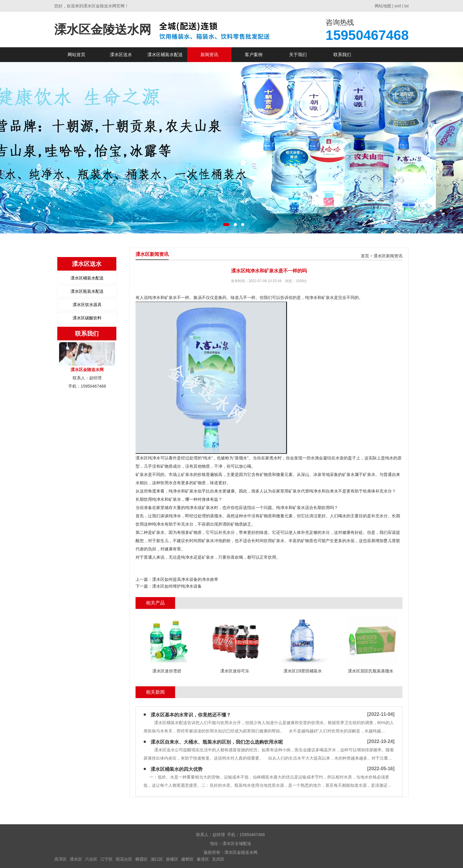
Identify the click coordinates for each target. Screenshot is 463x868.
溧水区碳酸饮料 (87, 318)
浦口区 (157, 859)
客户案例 (254, 55)
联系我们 (342, 55)
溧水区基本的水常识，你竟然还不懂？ (191, 715)
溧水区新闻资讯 (388, 256)
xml (398, 6)
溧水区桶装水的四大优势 (177, 769)
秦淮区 (203, 859)
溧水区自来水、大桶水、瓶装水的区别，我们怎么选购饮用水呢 (217, 742)
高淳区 (61, 859)
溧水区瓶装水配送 (87, 291)
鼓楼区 (172, 859)
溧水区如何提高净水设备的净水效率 (185, 579)
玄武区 (218, 859)
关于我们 (298, 55)
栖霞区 (141, 859)
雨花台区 (124, 859)
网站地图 (383, 6)
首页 (365, 256)
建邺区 (188, 859)
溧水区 (76, 859)
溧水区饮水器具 (87, 305)
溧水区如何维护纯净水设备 (177, 586)
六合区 (91, 859)
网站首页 (76, 55)
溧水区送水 (121, 55)
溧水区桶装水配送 (165, 55)
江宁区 (107, 859)
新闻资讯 (209, 55)
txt (406, 6)
